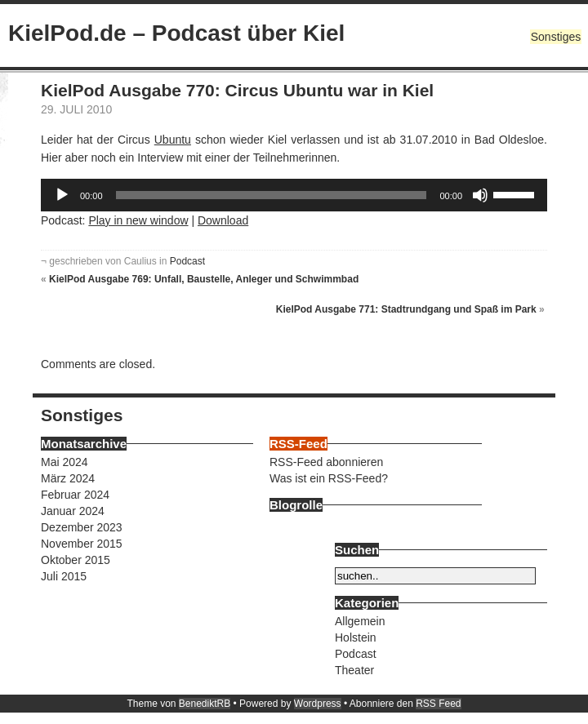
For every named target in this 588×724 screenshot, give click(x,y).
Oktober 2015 (76, 560)
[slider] (272, 195)
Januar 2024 (73, 511)
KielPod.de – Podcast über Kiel (176, 33)
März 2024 (68, 478)
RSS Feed (438, 704)
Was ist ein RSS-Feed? (329, 478)
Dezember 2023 (82, 527)
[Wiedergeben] (62, 195)
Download (223, 220)
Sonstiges (556, 37)
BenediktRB (205, 704)
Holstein (356, 637)
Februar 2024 (75, 495)
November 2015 (82, 544)
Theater (354, 670)
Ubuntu (173, 140)
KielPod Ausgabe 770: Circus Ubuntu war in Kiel (237, 90)
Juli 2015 (64, 576)
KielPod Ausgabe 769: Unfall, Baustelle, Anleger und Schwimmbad (204, 279)
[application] (294, 195)
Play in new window (138, 220)
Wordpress (318, 704)
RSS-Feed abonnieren (326, 462)
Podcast (187, 261)
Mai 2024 (65, 462)
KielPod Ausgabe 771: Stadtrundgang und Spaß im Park (406, 309)
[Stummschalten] (480, 195)
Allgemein (360, 621)
